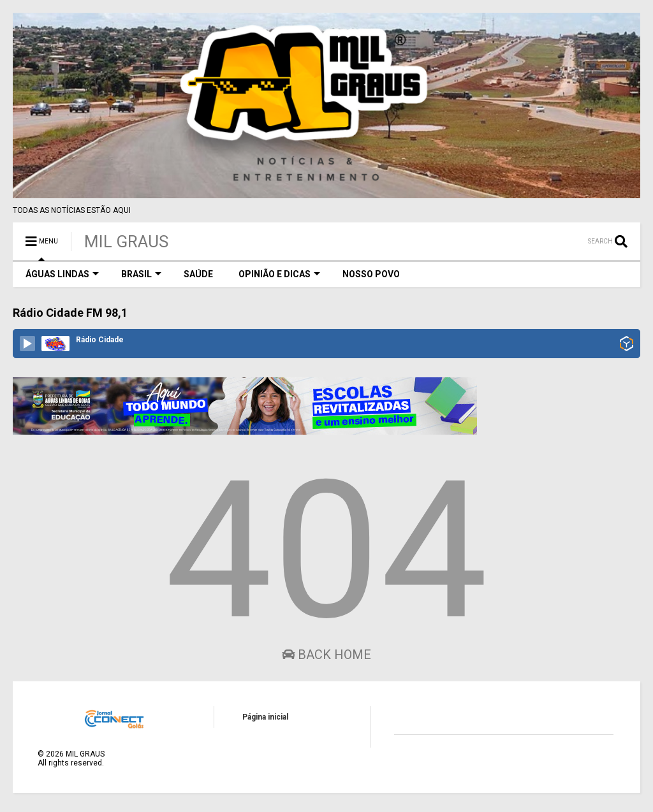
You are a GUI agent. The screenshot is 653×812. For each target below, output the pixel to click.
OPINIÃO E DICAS (279, 274)
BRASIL (141, 274)
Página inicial (265, 717)
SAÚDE (198, 274)
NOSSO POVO (371, 274)
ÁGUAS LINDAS (62, 274)
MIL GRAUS (126, 242)
